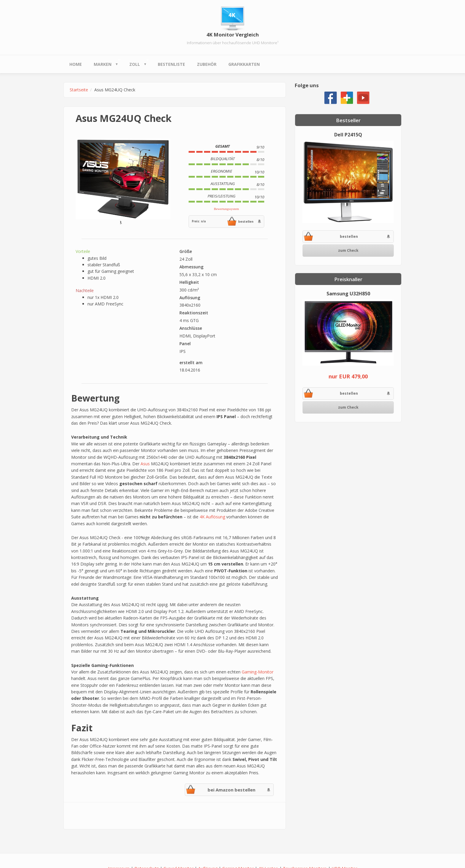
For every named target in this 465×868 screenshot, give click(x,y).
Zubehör (207, 64)
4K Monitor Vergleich (233, 35)
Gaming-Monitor (258, 672)
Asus (145, 464)
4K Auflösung (212, 517)
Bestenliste (171, 64)
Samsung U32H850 (348, 294)
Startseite (79, 90)
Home (76, 64)
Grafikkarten (244, 64)
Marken (104, 63)
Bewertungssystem (226, 209)
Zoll (136, 63)
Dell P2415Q (348, 135)
